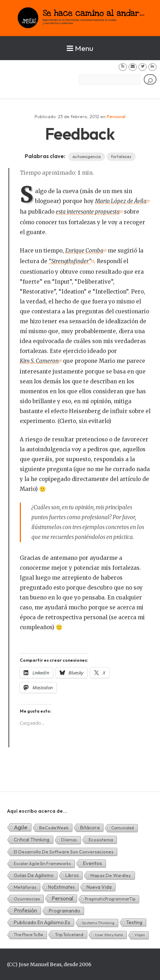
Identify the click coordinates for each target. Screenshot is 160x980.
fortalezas (121, 156)
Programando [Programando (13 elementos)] (64, 911)
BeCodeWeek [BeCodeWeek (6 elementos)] (54, 828)
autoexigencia (87, 156)
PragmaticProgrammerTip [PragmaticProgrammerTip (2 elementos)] (110, 899)
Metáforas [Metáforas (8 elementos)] (25, 887)
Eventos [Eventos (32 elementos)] (92, 863)
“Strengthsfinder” (70, 261)
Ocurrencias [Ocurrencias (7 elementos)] (27, 899)
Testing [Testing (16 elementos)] (134, 922)
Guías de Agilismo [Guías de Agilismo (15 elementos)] (34, 875)
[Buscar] (150, 79)
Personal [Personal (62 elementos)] (62, 898)
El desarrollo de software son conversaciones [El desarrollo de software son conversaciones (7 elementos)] (64, 852)
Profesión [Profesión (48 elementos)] (25, 910)
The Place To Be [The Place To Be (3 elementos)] (28, 935)
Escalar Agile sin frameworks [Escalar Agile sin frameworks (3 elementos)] (42, 863)
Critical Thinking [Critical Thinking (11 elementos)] (32, 840)
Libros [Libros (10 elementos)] (72, 875)
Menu (80, 48)
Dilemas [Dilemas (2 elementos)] (69, 840)
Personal (116, 116)
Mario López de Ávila (121, 201)
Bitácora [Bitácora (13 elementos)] (90, 828)
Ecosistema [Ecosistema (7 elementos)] (101, 840)
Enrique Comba (84, 251)
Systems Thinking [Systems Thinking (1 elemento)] (98, 923)
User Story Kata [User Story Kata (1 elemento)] (109, 935)
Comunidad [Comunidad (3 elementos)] (123, 828)
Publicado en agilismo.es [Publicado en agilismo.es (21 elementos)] (42, 922)
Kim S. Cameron (39, 361)
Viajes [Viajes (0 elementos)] (140, 935)
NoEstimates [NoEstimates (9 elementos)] (61, 887)
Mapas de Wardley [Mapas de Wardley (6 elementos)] (111, 875)
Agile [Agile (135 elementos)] (21, 827)
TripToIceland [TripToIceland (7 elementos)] (69, 934)
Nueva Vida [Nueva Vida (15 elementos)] (99, 887)
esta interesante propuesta (88, 212)
